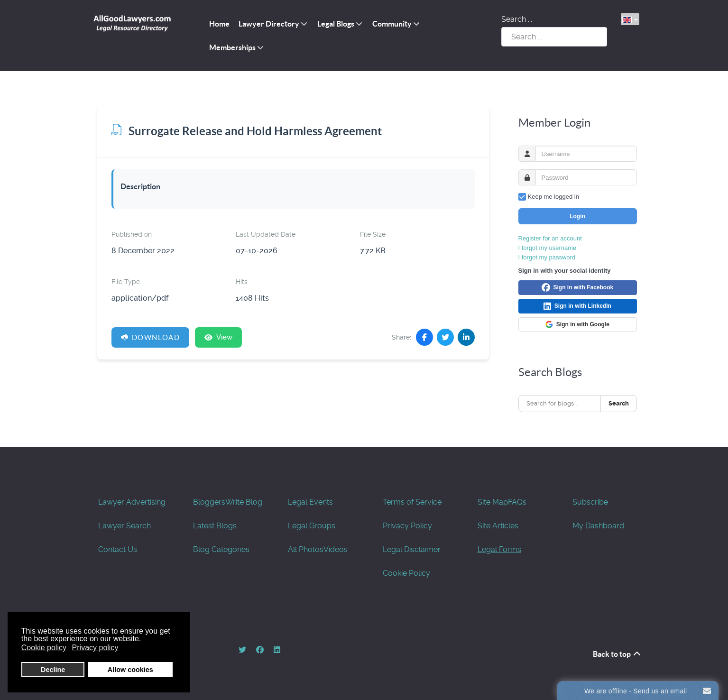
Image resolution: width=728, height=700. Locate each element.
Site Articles (498, 526)
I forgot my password (547, 257)
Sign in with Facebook (577, 288)
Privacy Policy (407, 526)
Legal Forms (499, 549)
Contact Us (118, 549)
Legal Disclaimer (412, 549)
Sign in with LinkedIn (577, 306)
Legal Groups (312, 526)
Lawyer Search (124, 526)
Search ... (517, 19)
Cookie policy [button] (44, 648)
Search (619, 403)
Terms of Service (412, 502)
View (218, 337)
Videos (336, 549)
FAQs (517, 502)
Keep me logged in (553, 197)
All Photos (306, 549)
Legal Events (310, 502)
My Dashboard (598, 526)
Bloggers (209, 502)
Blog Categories (221, 549)
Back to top (617, 654)
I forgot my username (548, 248)
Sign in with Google (577, 324)
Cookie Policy (406, 573)
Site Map (493, 502)
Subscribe (590, 502)
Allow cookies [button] (130, 670)
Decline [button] (53, 670)
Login (577, 216)
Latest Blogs (215, 526)
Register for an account (550, 238)
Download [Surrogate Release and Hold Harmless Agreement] (151, 337)
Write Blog (244, 502)
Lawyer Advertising (132, 502)
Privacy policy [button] (95, 648)
